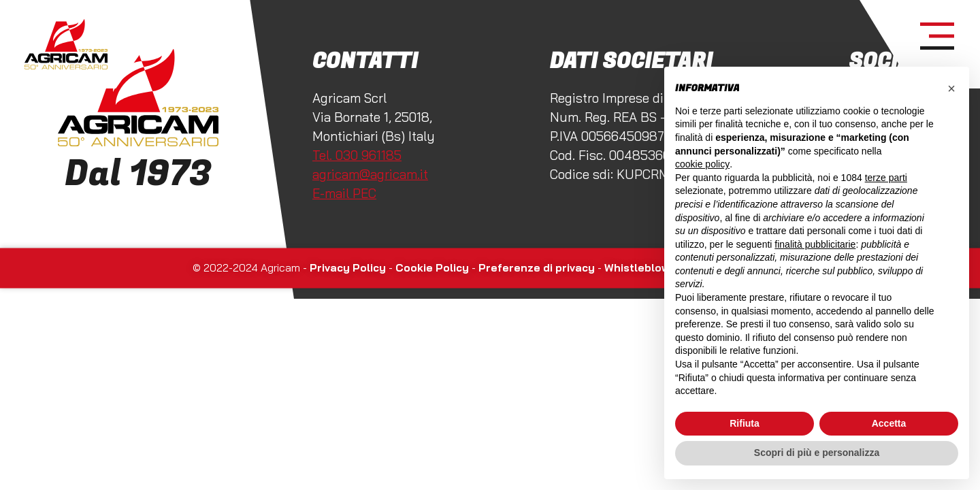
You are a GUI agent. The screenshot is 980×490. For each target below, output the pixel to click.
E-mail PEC (344, 193)
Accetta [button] (889, 423)
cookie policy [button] (702, 164)
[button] (951, 88)
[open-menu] (937, 36)
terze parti (886, 178)
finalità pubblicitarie (815, 244)
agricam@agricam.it (370, 174)
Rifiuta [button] (745, 423)
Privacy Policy (348, 268)
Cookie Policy (432, 268)
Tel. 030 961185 (357, 155)
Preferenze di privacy (537, 268)
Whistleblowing (645, 268)
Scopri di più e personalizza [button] (817, 453)
